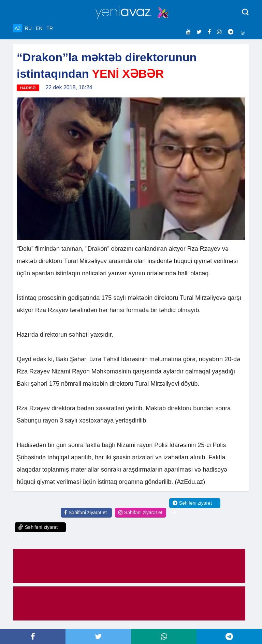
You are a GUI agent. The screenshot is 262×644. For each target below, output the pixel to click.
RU (28, 28)
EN (39, 28)
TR (50, 28)
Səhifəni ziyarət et (85, 512)
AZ (18, 28)
